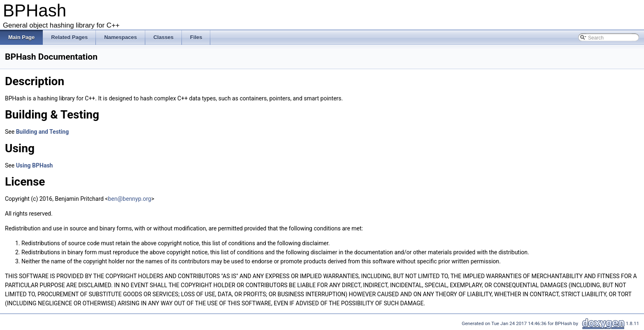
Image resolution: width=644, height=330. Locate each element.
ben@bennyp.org (130, 199)
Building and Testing (43, 132)
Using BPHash (35, 165)
